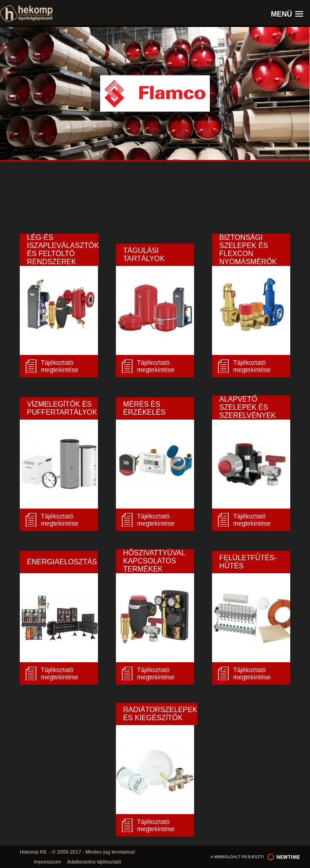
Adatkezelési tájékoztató (94, 862)
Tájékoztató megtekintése (60, 366)
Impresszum (47, 862)
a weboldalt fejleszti (256, 857)
